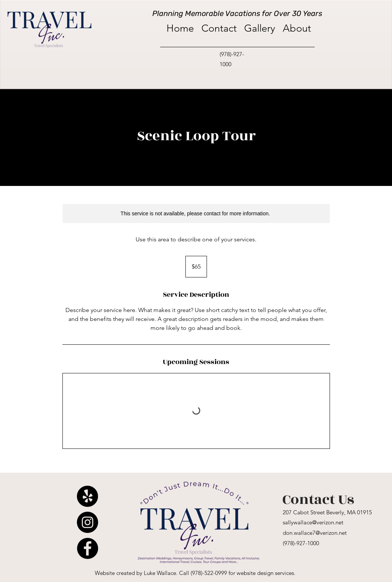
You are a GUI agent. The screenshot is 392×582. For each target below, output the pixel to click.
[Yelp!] (88, 496)
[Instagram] (88, 522)
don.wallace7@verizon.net (315, 533)
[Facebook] (88, 548)
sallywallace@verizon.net (313, 522)
